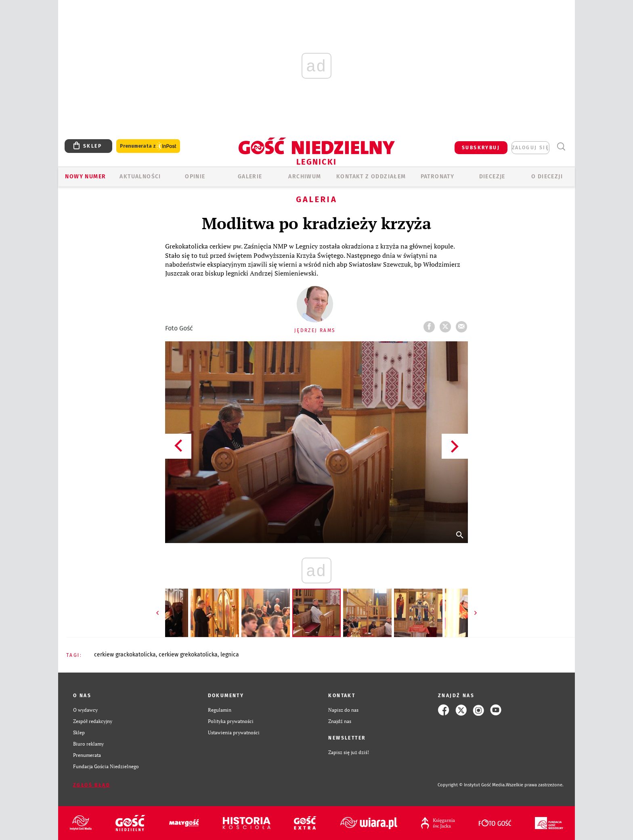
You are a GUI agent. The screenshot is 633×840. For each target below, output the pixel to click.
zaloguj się (530, 148)
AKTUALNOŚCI (140, 177)
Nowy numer (85, 177)
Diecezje (492, 177)
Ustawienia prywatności (234, 732)
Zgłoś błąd (92, 785)
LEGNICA (230, 655)
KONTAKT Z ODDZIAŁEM (371, 177)
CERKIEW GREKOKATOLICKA (188, 655)
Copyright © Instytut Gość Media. (472, 785)
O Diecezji (547, 177)
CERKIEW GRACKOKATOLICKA (125, 655)
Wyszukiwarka (561, 147)
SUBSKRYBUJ (481, 148)
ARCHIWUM (305, 177)
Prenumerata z (148, 146)
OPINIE (195, 177)
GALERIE (250, 177)
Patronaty (438, 177)
